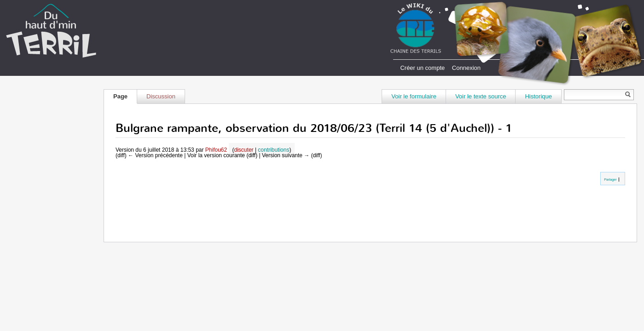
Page (120, 96)
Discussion (161, 96)
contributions (273, 150)
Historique (538, 96)
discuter (244, 150)
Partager (610, 180)
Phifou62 (216, 150)
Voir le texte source (481, 96)
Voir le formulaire (414, 96)
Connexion (466, 68)
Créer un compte (422, 68)
